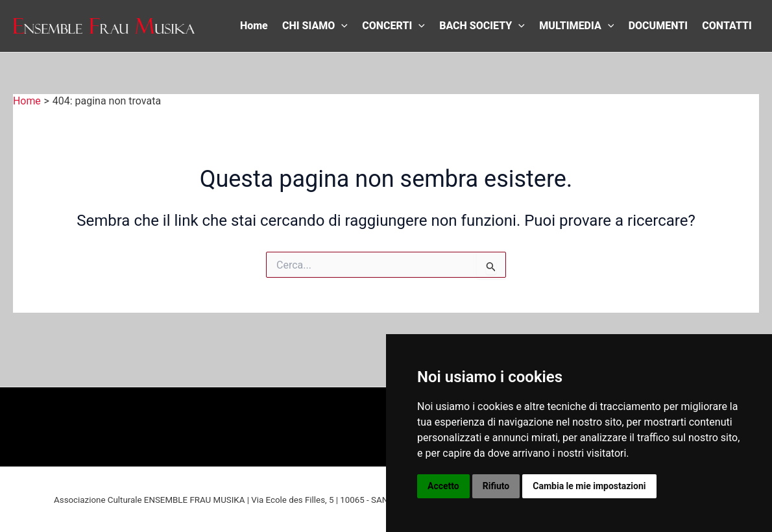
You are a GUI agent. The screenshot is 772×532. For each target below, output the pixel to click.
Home (254, 26)
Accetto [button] (443, 486)
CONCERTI (393, 26)
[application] (341, 26)
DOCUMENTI (658, 26)
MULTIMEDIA (576, 26)
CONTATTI (727, 26)
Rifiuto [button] (496, 486)
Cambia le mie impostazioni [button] (589, 486)
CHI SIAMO (315, 26)
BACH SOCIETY (482, 26)
